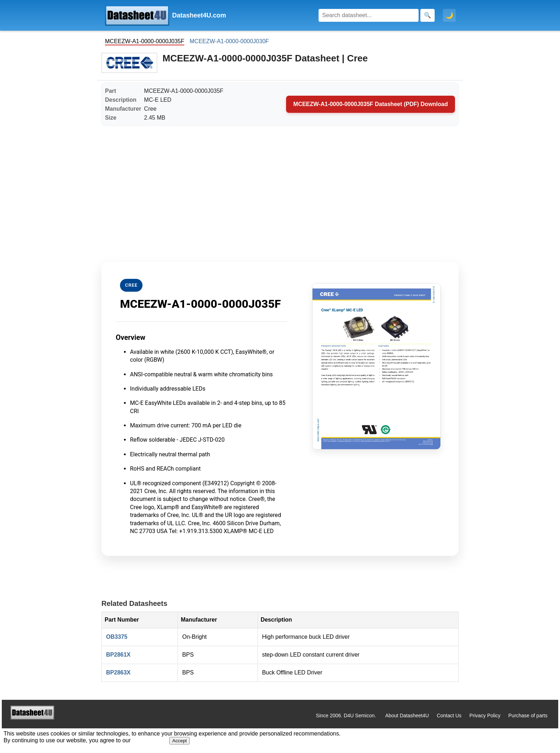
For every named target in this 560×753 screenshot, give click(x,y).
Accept (179, 741)
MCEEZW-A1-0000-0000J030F (229, 41)
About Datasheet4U (407, 716)
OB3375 (117, 637)
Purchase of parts (528, 716)
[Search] (369, 15)
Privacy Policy (485, 716)
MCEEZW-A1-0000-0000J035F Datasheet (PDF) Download (371, 104)
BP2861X (118, 655)
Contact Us (449, 716)
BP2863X (118, 672)
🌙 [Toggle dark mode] (449, 15)
